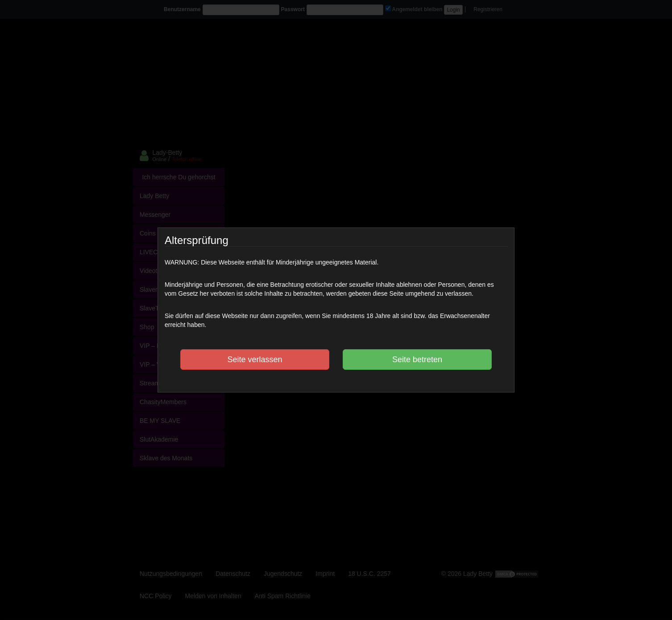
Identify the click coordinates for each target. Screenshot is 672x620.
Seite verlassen (255, 360)
